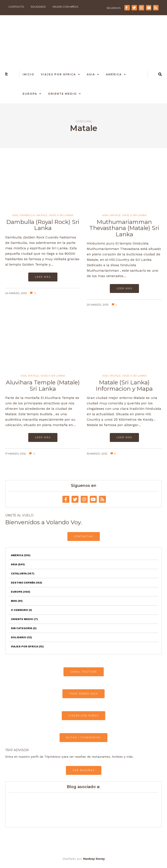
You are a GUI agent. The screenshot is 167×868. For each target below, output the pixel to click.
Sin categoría (24, 628)
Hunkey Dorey (94, 859)
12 (32, 454)
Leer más (43, 277)
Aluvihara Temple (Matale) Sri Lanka (43, 386)
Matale (42, 215)
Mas (17, 601)
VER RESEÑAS (84, 770)
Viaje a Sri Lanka (61, 215)
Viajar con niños (65, 7)
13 (33, 293)
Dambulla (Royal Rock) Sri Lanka (43, 225)
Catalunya (23, 574)
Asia (91, 74)
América (114, 74)
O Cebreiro (21, 610)
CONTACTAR (84, 536)
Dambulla (27, 215)
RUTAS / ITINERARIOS (83, 737)
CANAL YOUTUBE (84, 672)
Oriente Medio (62, 94)
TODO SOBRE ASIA (83, 694)
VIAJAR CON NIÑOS (83, 716)
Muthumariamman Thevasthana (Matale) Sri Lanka (124, 228)
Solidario (38, 7)
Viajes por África (58, 74)
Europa (30, 94)
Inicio (28, 74)
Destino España (27, 583)
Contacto (16, 7)
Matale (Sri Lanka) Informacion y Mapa (124, 386)
